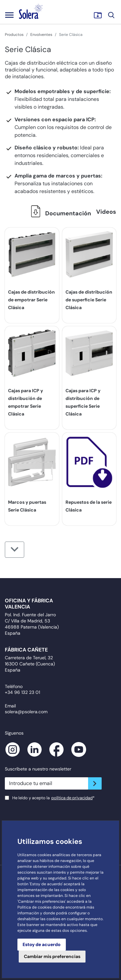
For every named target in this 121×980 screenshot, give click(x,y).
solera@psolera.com (26, 712)
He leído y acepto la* (53, 798)
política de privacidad (72, 798)
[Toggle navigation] (9, 15)
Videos (106, 212)
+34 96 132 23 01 (22, 692)
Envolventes (41, 35)
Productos (14, 35)
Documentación (59, 213)
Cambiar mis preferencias (52, 956)
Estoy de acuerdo (42, 944)
